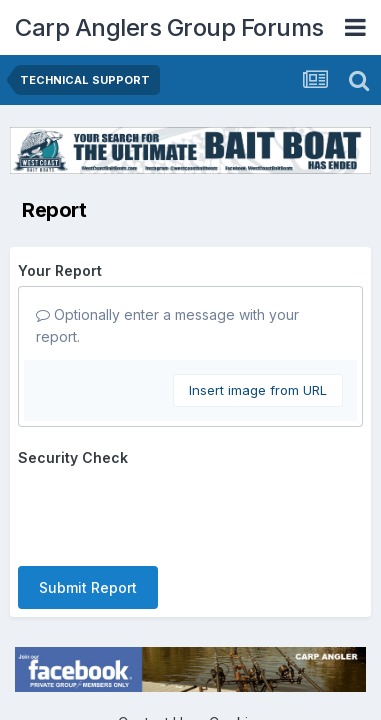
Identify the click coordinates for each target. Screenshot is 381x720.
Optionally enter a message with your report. (167, 325)
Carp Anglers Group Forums (169, 27)
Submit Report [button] (88, 587)
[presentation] (170, 512)
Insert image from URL (258, 390)
